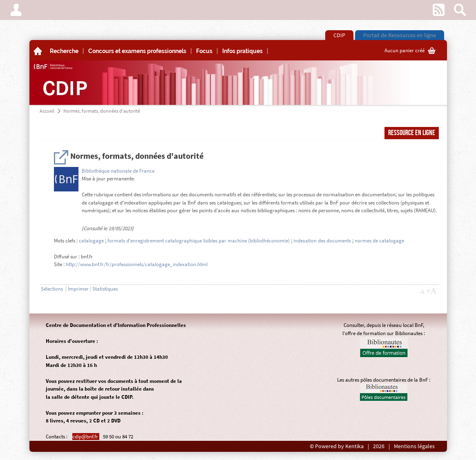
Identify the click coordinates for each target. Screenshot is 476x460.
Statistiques (105, 289)
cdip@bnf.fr (86, 437)
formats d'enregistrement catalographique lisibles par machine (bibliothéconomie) (199, 241)
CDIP (339, 35)
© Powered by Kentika (337, 446)
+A (431, 291)
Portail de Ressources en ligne (400, 35)
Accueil (47, 111)
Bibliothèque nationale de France (118, 171)
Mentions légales (414, 446)
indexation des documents (322, 241)
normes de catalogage (379, 241)
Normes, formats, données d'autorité (102, 111)
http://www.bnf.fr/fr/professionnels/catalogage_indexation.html (137, 264)
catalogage (91, 241)
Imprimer (78, 289)
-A (422, 292)
